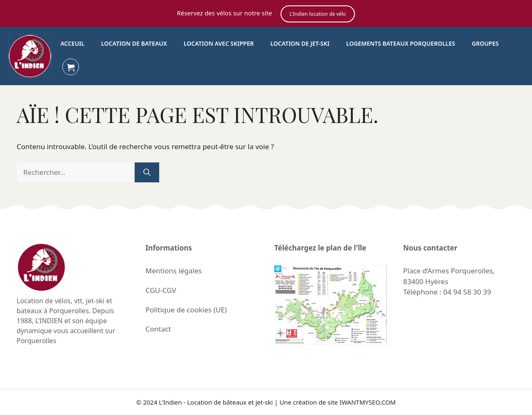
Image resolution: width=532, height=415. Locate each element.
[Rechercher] (147, 172)
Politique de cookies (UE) (186, 310)
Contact (158, 329)
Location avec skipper (219, 43)
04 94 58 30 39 (467, 292)
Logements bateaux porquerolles (401, 43)
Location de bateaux (134, 43)
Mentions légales (174, 271)
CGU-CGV (161, 290)
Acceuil (72, 43)
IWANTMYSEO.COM (368, 402)
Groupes (485, 43)
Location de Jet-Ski (300, 43)
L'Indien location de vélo (318, 14)
